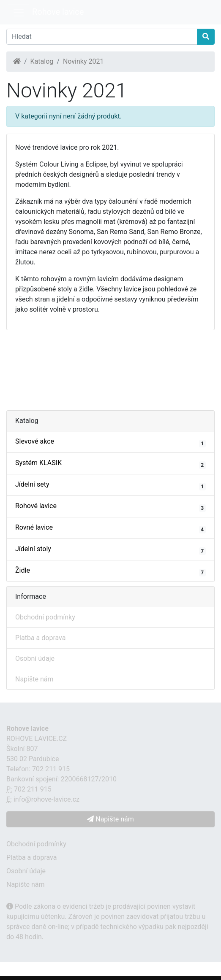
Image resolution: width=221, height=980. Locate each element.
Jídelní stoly (110, 550)
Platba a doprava (40, 638)
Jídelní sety (110, 485)
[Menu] (19, 13)
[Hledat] (102, 37)
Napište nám (34, 679)
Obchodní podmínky (45, 617)
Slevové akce (110, 442)
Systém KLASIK (110, 464)
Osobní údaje (35, 658)
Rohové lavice (110, 507)
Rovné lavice (110, 528)
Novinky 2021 (83, 61)
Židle (110, 571)
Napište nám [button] (110, 819)
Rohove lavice (58, 12)
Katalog (42, 61)
